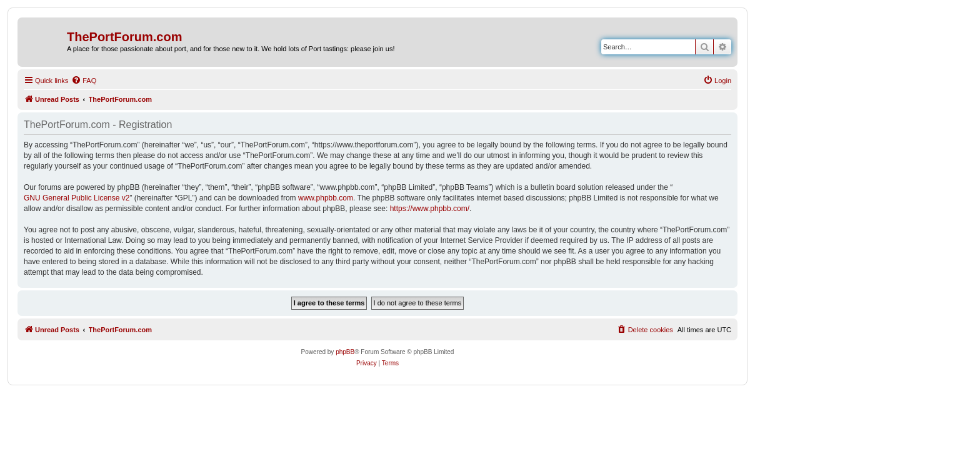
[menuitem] (84, 81)
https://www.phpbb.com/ (430, 209)
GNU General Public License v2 (77, 198)
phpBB (345, 352)
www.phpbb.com (326, 198)
